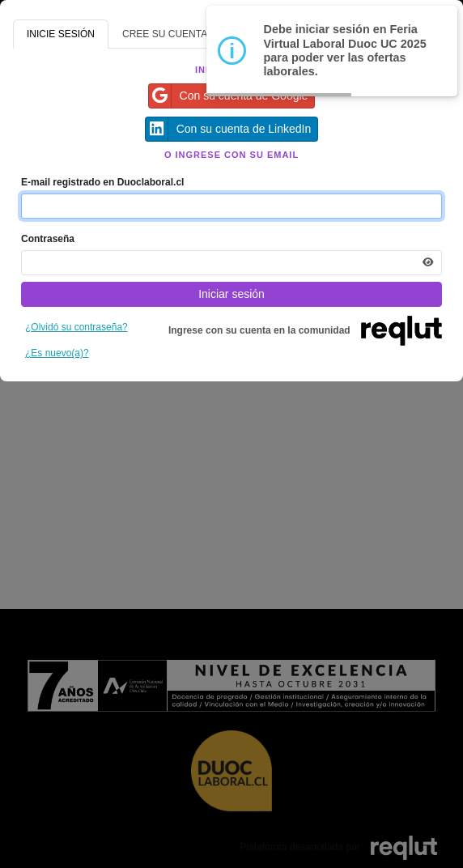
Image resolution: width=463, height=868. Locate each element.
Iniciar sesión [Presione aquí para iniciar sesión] (231, 294)
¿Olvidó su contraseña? (76, 327)
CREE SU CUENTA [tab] (165, 34)
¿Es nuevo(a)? (57, 353)
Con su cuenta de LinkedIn (229, 129)
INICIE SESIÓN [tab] (61, 34)
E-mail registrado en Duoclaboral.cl (102, 182)
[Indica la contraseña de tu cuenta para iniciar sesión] (231, 263)
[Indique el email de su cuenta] (231, 206)
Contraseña (48, 239)
